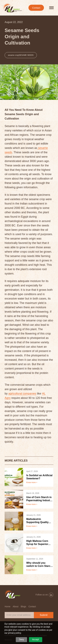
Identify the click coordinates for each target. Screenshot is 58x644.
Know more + (32, 482)
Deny (21, 639)
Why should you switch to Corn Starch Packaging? (39, 565)
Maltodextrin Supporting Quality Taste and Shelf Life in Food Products (39, 521)
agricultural (16, 394)
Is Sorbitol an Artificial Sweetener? (39, 477)
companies (29, 394)
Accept (36, 639)
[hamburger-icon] (51, 8)
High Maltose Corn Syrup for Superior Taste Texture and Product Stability (37, 543)
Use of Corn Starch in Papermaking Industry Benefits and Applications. (39, 499)
